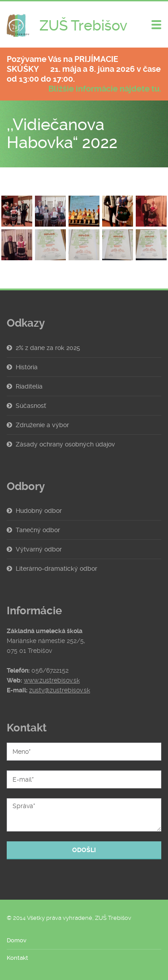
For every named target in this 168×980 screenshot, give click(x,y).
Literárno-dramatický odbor (56, 569)
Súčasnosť (31, 406)
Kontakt (17, 958)
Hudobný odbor (39, 511)
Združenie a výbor (42, 425)
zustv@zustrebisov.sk (60, 690)
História (27, 367)
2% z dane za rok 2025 (48, 348)
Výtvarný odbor (39, 549)
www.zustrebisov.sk (52, 680)
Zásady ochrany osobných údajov (65, 444)
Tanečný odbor (38, 530)
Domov (17, 940)
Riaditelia (29, 386)
